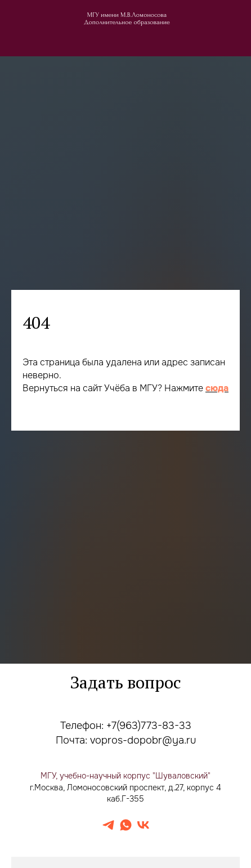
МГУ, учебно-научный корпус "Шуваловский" (125, 776)
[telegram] (108, 825)
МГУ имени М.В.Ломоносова (127, 15)
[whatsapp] (126, 825)
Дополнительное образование (127, 22)
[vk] (143, 825)
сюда (217, 388)
